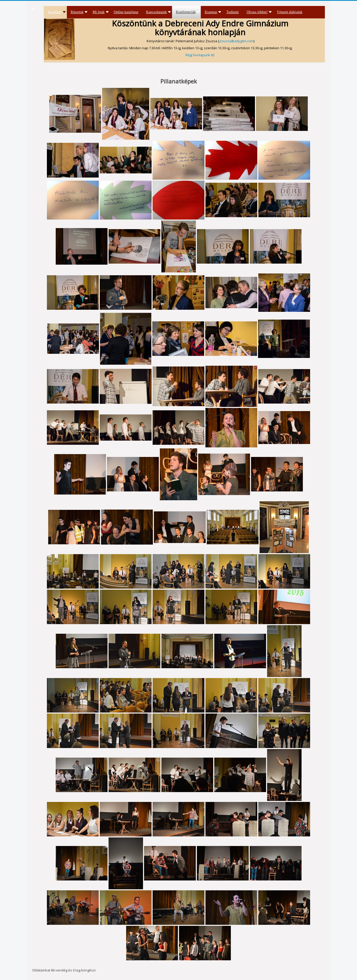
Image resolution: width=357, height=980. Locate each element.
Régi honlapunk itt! (200, 55)
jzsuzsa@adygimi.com (236, 41)
